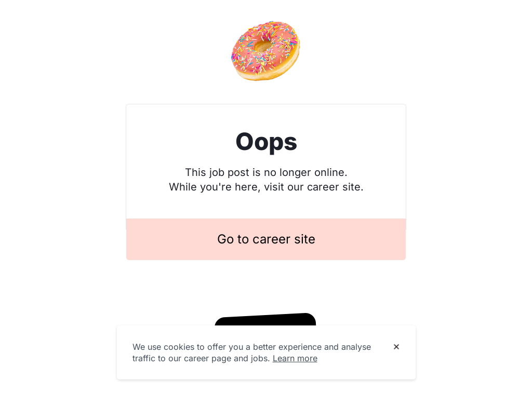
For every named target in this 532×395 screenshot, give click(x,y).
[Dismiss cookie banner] (396, 347)
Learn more (295, 358)
